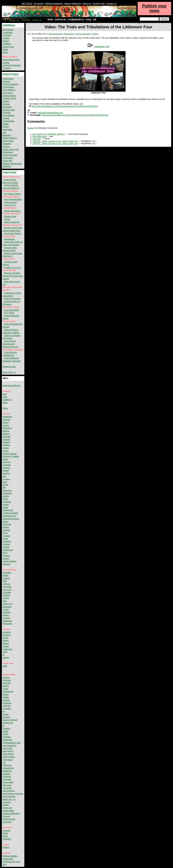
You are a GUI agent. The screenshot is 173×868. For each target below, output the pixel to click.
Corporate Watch (11, 310)
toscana (6, 556)
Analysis (7, 81)
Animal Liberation (11, 84)
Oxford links (10, 172)
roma (5, 533)
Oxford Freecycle (12, 222)
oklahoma (7, 765)
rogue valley (8, 782)
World (5, 52)
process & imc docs (11, 862)
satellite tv (7, 400)
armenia (6, 420)
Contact (96, 4)
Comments (36, 121)
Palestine (7, 144)
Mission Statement (73, 4)
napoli (5, 507)
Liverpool (7, 35)
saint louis (7, 785)
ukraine (6, 558)
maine (5, 731)
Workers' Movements (12, 164)
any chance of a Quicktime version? (48, 134)
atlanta (6, 686)
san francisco (9, 791)
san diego (7, 788)
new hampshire (10, 746)
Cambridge (8, 33)
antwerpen (7, 417)
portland (6, 774)
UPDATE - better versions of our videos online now (55, 141)
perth (5, 652)
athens (6, 422)
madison (7, 728)
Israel (5, 836)
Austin (5, 689)
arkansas (7, 680)
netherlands (8, 510)
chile (5, 581)
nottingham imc (10, 516)
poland (6, 527)
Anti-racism (8, 93)
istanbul (6, 473)
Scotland (7, 68)
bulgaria (6, 442)
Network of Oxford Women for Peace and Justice (13, 276)
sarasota (7, 802)
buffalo (6, 697)
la (3, 726)
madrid (6, 496)
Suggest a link (9, 367)
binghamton (8, 692)
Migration (7, 135)
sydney (6, 658)
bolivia (6, 575)
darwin (6, 641)
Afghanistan (8, 79)
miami (5, 734)
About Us (87, 4)
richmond (7, 777)
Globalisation (9, 121)
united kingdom (10, 561)
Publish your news (154, 8)
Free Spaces (8, 115)
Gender (6, 118)
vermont (6, 816)
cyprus (6, 451)
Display (31, 128)
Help (103, 4)
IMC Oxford (27, 4)
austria (6, 425)
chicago (6, 700)
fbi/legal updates (10, 856)
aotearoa (7, 632)
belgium (6, 434)
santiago (7, 612)
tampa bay (7, 808)
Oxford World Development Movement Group (11, 344)
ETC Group (9, 313)
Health (6, 124)
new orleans (8, 754)
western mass (9, 819)
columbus (7, 709)
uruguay (6, 618)
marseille (7, 502)
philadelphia (8, 768)
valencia (6, 564)
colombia (7, 593)
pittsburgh (7, 771)
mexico (6, 598)
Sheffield (7, 44)
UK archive (39, 4)
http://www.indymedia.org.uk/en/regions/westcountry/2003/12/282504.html (64, 106)
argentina (7, 573)
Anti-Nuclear (8, 87)
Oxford (95, 34)
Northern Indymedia (12, 65)
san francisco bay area (13, 794)
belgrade (7, 437)
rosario (6, 609)
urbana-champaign (11, 814)
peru (5, 601)
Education (7, 107)
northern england (10, 513)
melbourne (8, 649)
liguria (5, 485)
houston (6, 717)
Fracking (7, 113)
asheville (7, 683)
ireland (6, 471)
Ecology (6, 104)
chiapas (6, 578)
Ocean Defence (10, 138)
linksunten (7, 490)
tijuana (6, 615)
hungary (6, 468)
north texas (8, 760)
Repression (69, 34)
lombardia (7, 493)
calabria (6, 445)
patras (5, 522)
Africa (5, 408)
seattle (6, 805)
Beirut (5, 833)
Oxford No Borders (12, 299)
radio (5, 397)
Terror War (7, 161)
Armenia (7, 831)
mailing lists (8, 859)
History (6, 127)
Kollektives (9, 25)
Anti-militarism (9, 90)
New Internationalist (13, 199)
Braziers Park (10, 216)
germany (7, 462)
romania (6, 536)
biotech (6, 847)
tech (5, 864)
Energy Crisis (9, 110)
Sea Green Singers (13, 233)
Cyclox (7, 219)
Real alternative (39, 136)
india (5, 666)
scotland (7, 544)
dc (4, 711)
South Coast (8, 47)
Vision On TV (10, 205)
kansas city (8, 723)
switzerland (8, 550)
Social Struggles (83, 34)
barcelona (7, 428)
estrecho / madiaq (11, 456)
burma (6, 638)
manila (6, 646)
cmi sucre (7, 590)
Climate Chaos (9, 98)
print (5, 394)
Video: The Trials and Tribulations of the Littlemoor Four (98, 27)
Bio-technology (56, 34)
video (5, 403)
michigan (7, 737)
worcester (7, 822)
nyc (4, 762)
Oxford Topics (11, 74)
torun (5, 553)
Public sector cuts (11, 149)
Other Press (8, 141)
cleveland (7, 703)
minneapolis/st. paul (12, 743)
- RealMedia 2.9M (101, 47)
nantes (6, 505)
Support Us (112, 4)
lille (4, 488)
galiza (5, 459)
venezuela (7, 624)
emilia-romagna (10, 454)
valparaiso (7, 621)
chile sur (7, 584)
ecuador (6, 595)
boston (6, 694)
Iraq (4, 132)
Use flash (37, 139)
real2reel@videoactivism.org (50, 113)
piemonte (7, 524)
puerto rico (8, 604)
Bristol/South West (11, 60)
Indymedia (7, 130)
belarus (6, 431)
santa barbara (9, 796)
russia (5, 539)
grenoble (7, 465)
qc (4, 655)
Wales (5, 49)
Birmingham (8, 30)
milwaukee (8, 740)
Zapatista (7, 166)
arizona (6, 678)
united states (8, 811)
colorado (7, 706)
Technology (8, 158)
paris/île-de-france (11, 519)
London (6, 38)
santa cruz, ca (9, 799)
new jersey (8, 748)
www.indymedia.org (11, 385)
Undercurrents (10, 202)
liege (5, 482)
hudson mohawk (10, 720)
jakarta (6, 643)
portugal (6, 530)
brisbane (7, 635)
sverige (6, 547)
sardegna (7, 541)
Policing (6, 147)
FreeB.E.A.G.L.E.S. (13, 268)
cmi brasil (7, 587)
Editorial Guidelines (54, 4)
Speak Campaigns (12, 211)
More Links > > (9, 372)
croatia (6, 448)
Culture (6, 101)
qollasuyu (7, 607)
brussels (7, 439)
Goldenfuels (9, 239)
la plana (6, 479)
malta (5, 499)
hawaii (6, 714)
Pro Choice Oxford (12, 194)
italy (4, 476)
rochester (7, 779)
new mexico (8, 751)
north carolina (9, 757)
